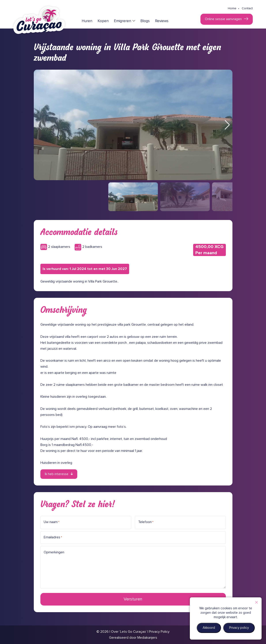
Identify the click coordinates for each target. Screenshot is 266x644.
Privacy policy (239, 628)
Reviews (162, 21)
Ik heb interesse (57, 474)
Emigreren (123, 21)
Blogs (145, 21)
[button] (227, 125)
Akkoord (209, 628)
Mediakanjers (147, 638)
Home (232, 8)
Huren (87, 21)
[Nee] (256, 602)
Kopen (103, 21)
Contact (247, 8)
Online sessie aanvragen (223, 19)
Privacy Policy (159, 632)
